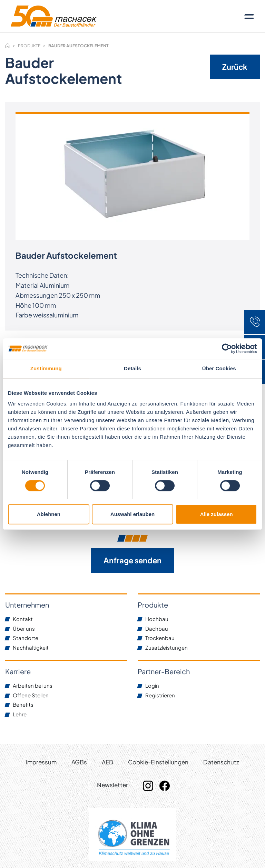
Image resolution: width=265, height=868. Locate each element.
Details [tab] (132, 368)
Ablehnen (49, 514)
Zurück (235, 67)
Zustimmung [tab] (46, 368)
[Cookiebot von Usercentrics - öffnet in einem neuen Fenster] (227, 349)
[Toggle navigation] (249, 16)
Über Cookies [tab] (219, 368)
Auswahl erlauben (132, 514)
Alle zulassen (217, 514)
